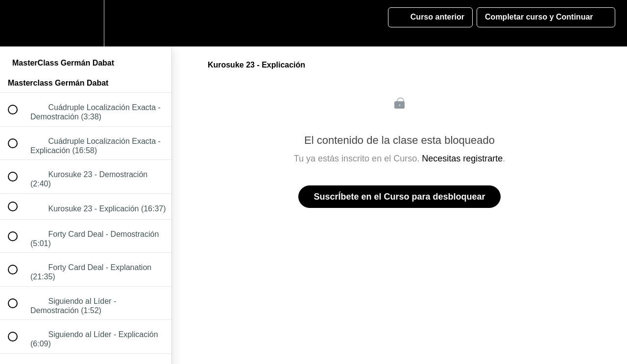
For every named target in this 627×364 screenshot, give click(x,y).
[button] (18, 23)
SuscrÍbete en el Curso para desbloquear (399, 197)
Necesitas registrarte (462, 159)
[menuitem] (86, 23)
